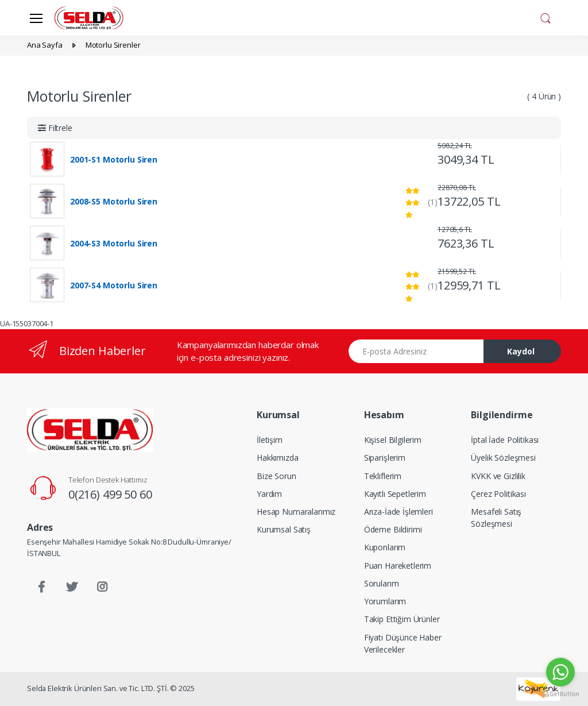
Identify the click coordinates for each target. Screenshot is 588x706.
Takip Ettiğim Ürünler (402, 619)
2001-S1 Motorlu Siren (114, 160)
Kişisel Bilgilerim (393, 440)
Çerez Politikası (498, 494)
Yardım (269, 494)
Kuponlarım (385, 547)
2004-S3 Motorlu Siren (114, 244)
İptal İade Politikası (505, 440)
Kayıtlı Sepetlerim (395, 494)
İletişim (270, 440)
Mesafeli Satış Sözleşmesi (496, 518)
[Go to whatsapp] (560, 672)
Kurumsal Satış (284, 529)
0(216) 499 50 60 (110, 494)
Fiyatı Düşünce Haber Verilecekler (403, 643)
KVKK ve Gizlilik (498, 476)
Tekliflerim (383, 476)
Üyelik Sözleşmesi (503, 458)
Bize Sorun (276, 476)
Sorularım (382, 583)
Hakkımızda (278, 458)
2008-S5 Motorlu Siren (114, 202)
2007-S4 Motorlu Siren (114, 286)
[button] (546, 17)
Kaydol (521, 351)
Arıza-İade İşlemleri (399, 512)
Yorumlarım (385, 601)
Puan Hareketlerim (398, 566)
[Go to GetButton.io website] (560, 694)
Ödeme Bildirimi (393, 529)
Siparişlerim (385, 458)
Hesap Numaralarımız (296, 512)
